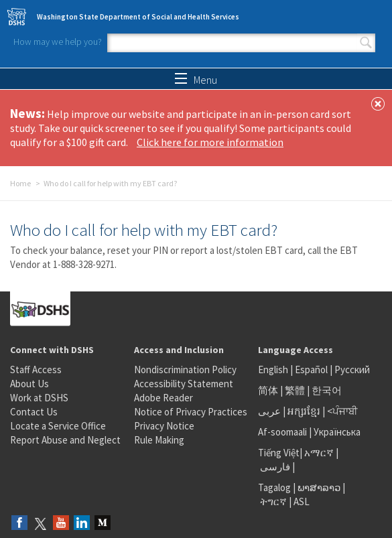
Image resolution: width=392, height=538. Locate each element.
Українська (337, 432)
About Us (29, 384)
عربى (269, 411)
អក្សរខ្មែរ (304, 411)
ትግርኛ (273, 501)
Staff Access (36, 369)
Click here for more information (210, 142)
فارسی (274, 467)
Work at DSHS (39, 398)
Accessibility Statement (184, 384)
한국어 (327, 390)
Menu (196, 80)
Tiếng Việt (279, 453)
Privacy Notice (164, 426)
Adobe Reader (164, 398)
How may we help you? (58, 42)
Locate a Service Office (58, 426)
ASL (302, 501)
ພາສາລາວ (319, 487)
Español (311, 369)
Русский (352, 369)
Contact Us (34, 412)
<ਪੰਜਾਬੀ (342, 411)
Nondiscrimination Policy (185, 369)
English (274, 369)
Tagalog (274, 487)
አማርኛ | (321, 453)
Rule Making (159, 440)
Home (20, 183)
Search (366, 43)
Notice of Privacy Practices (191, 412)
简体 (268, 390)
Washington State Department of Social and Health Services (138, 17)
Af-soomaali (282, 432)
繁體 (296, 390)
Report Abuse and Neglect (65, 440)
